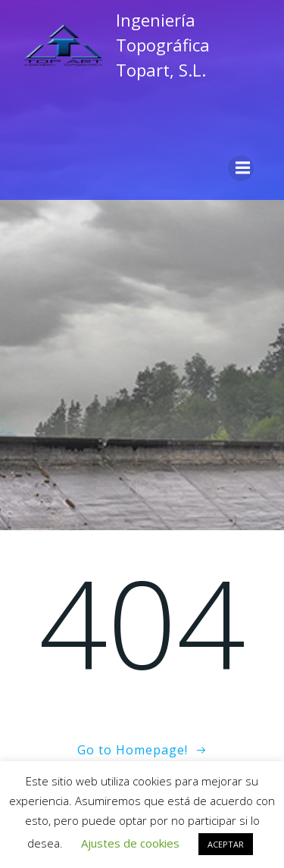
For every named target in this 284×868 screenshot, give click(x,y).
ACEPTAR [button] (226, 844)
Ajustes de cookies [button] (130, 843)
